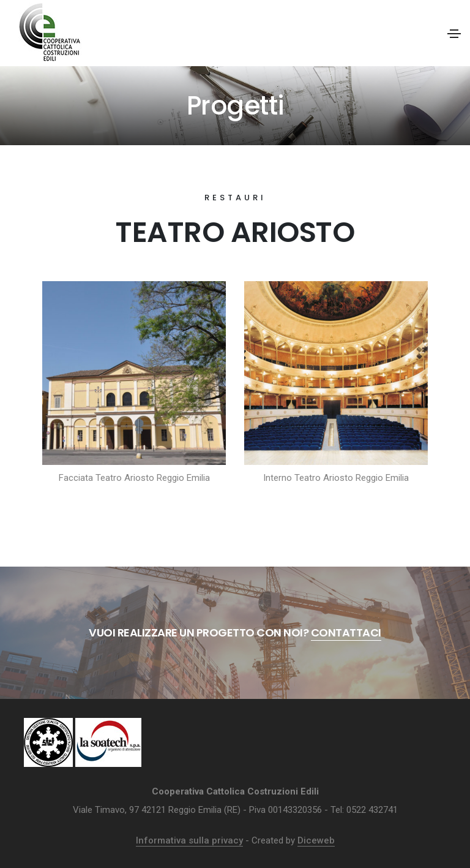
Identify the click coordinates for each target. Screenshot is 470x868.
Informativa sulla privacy (189, 840)
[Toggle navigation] (454, 34)
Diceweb (316, 840)
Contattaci (346, 632)
